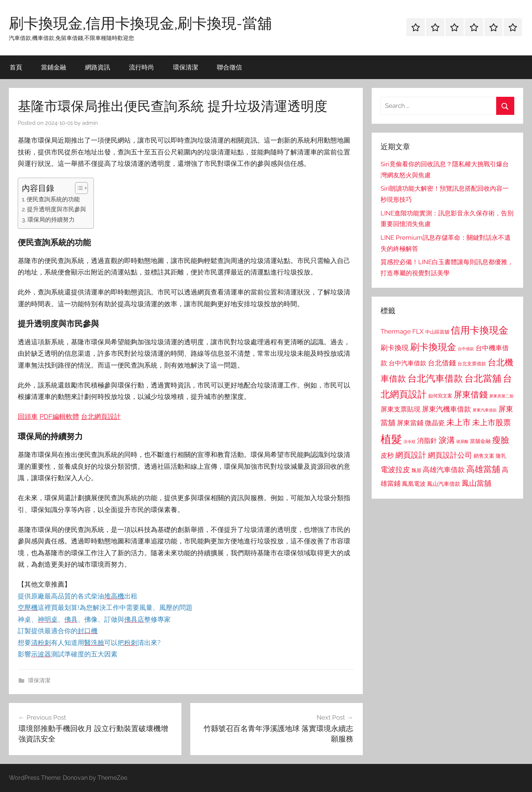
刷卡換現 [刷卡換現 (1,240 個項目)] (395, 348)
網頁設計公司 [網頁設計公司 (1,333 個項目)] (450, 455)
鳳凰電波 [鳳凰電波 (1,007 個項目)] (414, 484)
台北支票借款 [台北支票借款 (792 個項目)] (472, 364)
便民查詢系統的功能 (53, 199)
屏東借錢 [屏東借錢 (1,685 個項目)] (471, 394)
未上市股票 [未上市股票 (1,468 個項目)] (492, 422)
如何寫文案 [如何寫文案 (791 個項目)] (440, 396)
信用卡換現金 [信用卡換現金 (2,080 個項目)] (480, 330)
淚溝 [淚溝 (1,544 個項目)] (447, 440)
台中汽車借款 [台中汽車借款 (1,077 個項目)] (407, 363)
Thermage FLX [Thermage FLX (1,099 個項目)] (402, 331)
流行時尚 (141, 67)
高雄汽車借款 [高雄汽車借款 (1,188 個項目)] (444, 470)
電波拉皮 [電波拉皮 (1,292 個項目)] (395, 470)
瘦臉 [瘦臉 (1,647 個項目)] (501, 440)
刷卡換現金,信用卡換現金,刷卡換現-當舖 (140, 23)
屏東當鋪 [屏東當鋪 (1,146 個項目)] (410, 423)
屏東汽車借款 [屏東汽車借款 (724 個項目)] (485, 410)
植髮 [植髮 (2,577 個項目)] (391, 439)
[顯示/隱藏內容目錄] (78, 188)
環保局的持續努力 (51, 220)
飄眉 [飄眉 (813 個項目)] (416, 470)
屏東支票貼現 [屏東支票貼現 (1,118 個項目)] (400, 409)
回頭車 (28, 417)
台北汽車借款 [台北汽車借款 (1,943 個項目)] (435, 378)
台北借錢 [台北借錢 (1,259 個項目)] (442, 363)
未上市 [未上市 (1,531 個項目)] (458, 422)
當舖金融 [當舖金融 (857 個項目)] (480, 441)
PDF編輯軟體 (59, 417)
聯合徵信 (229, 67)
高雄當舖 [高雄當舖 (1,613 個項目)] (483, 469)
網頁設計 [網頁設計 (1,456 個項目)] (411, 455)
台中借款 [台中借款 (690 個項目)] (466, 349)
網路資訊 (98, 67)
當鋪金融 (54, 67)
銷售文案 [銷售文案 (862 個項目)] (484, 456)
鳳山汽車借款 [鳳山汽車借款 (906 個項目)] (444, 484)
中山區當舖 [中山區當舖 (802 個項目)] (437, 332)
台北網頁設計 (101, 417)
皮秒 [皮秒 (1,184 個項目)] (387, 455)
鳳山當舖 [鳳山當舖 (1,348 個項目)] (477, 483)
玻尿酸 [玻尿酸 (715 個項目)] (462, 442)
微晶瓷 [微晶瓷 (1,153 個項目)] (435, 423)
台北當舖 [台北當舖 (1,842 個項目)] (483, 378)
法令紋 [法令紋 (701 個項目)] (410, 442)
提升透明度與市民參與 (57, 209)
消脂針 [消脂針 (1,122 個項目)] (427, 441)
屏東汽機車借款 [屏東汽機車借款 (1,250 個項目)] (446, 409)
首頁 (16, 67)
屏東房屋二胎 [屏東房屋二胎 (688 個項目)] (501, 396)
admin (90, 123)
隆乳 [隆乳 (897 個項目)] (501, 456)
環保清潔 (185, 67)
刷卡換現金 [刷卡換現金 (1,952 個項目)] (433, 347)
